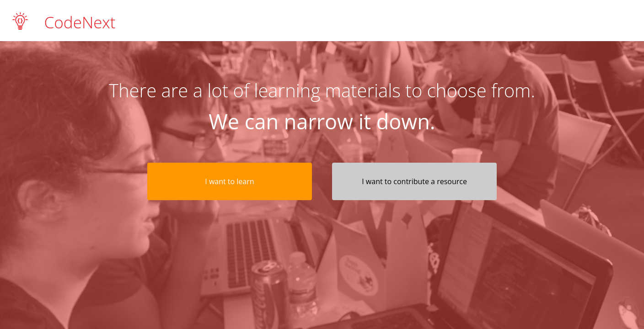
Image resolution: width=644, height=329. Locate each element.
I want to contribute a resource (414, 181)
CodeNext (80, 21)
